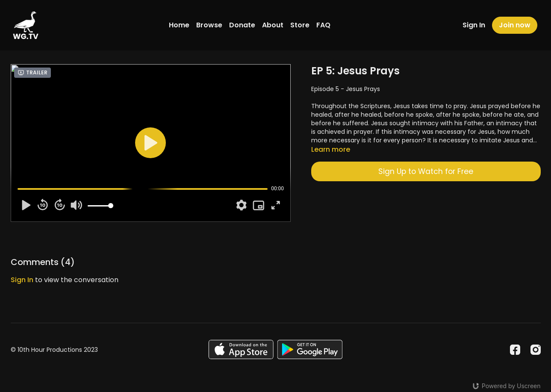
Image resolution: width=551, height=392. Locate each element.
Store (300, 25)
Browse (209, 25)
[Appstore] (241, 349)
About (273, 25)
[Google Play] (310, 349)
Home (179, 25)
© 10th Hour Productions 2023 (54, 350)
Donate (242, 25)
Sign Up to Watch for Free (426, 171)
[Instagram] (536, 350)
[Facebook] (515, 350)
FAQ (323, 25)
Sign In (474, 25)
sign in (22, 280)
